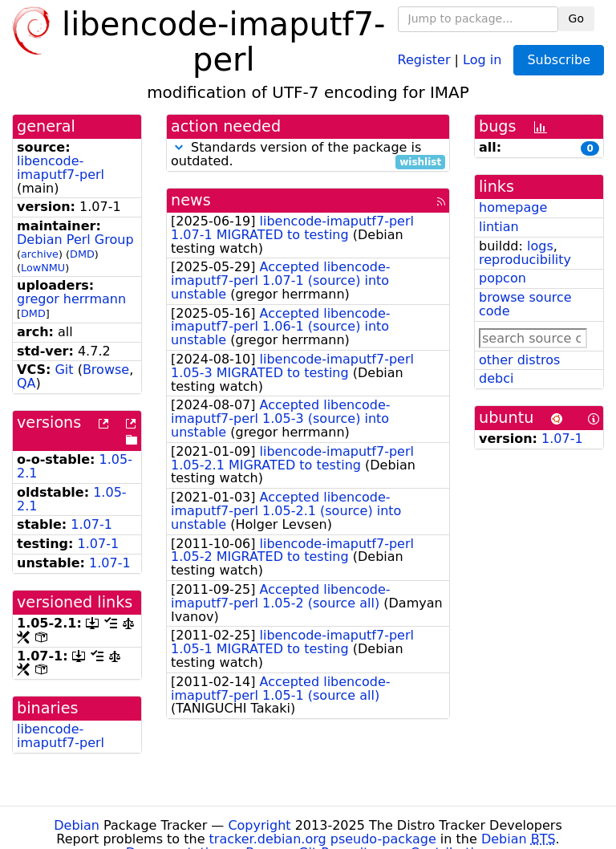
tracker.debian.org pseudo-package (323, 839)
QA (26, 383)
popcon (503, 278)
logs (540, 246)
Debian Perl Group (75, 240)
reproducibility (525, 260)
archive (40, 254)
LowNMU (43, 268)
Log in (482, 59)
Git (64, 370)
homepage (513, 207)
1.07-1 (91, 524)
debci (496, 378)
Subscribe (559, 60)
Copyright (259, 825)
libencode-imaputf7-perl (61, 168)
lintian (499, 227)
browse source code (525, 304)
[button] (179, 147)
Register (424, 59)
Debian (77, 825)
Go (576, 18)
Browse (106, 370)
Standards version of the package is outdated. (308, 155)
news (191, 200)
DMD (82, 254)
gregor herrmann (71, 299)
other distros (519, 360)
